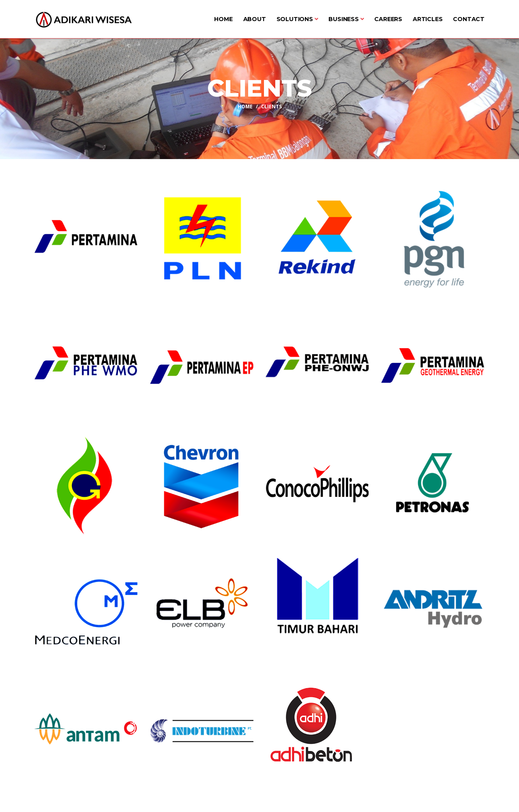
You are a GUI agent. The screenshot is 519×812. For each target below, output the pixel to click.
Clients (271, 107)
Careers (388, 19)
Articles (428, 19)
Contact (469, 19)
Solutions (297, 19)
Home (223, 19)
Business (346, 19)
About (255, 19)
